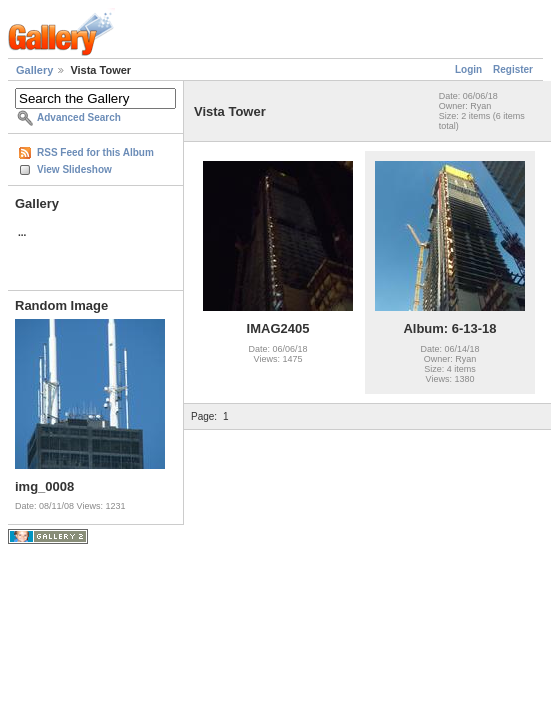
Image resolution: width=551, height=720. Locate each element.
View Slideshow (74, 169)
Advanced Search (79, 117)
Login (468, 69)
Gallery (34, 70)
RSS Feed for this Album (95, 152)
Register (513, 69)
